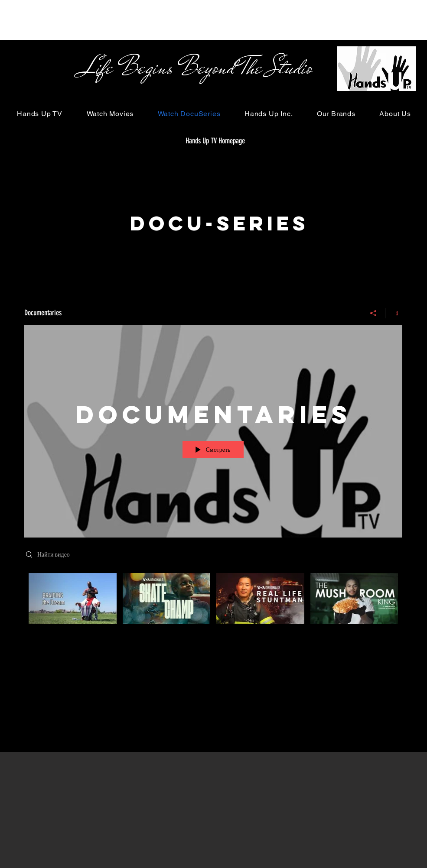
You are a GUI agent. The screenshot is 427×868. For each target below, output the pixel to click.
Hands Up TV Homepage (215, 141)
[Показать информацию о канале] (394, 313)
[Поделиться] (373, 313)
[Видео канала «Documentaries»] (213, 608)
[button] (40, 114)
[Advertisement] (158, 19)
